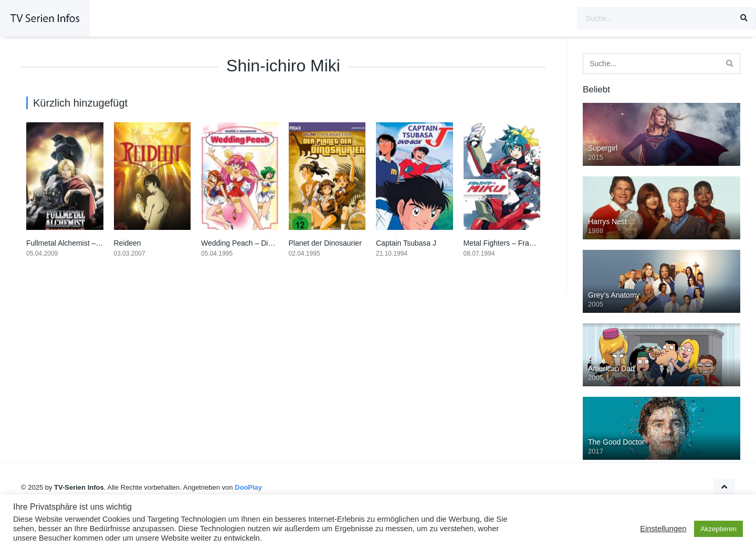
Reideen (128, 243)
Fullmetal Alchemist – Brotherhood (82, 243)
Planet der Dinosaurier (325, 243)
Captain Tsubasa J (406, 243)
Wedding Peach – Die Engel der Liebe (263, 243)
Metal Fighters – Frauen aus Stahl (519, 243)
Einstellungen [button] (663, 529)
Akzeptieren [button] (718, 529)
